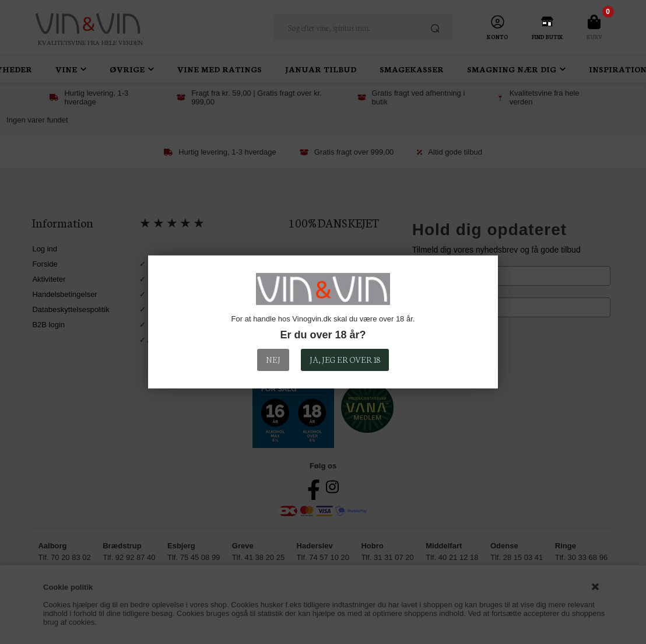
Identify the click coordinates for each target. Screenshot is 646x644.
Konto (498, 37)
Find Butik (547, 37)
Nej (273, 359)
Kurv (594, 37)
